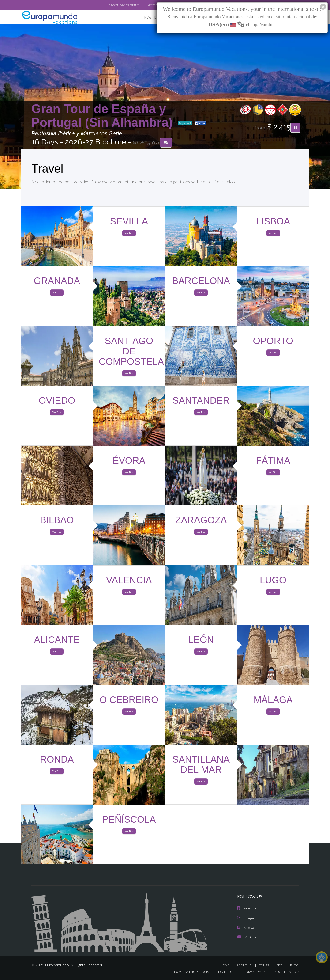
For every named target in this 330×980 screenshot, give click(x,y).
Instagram (247, 918)
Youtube (247, 937)
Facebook (247, 909)
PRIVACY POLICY (254, 972)
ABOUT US (245, 965)
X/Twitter (247, 928)
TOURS (265, 965)
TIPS (280, 965)
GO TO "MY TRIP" (150, 5)
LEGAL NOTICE (224, 972)
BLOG (294, 965)
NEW (143, 18)
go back (185, 124)
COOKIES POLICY (286, 972)
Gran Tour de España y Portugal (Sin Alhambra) (104, 116)
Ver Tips (129, 234)
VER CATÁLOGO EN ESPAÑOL (113, 5)
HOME (227, 965)
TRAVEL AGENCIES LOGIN (187, 972)
